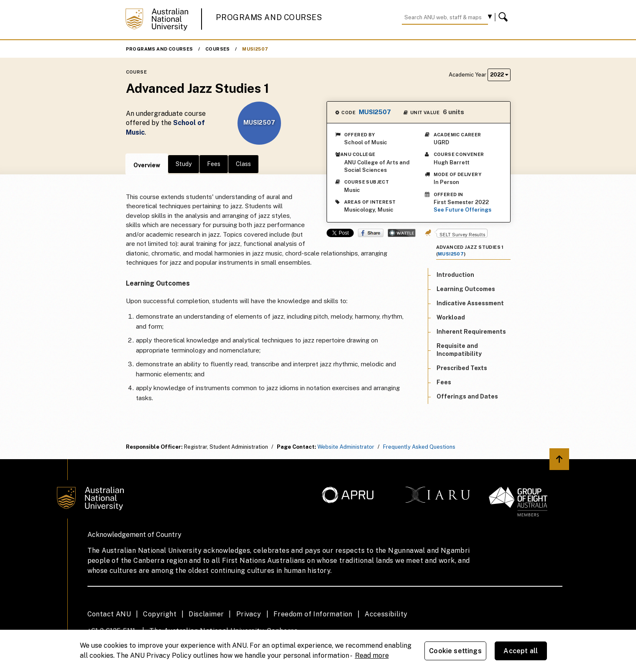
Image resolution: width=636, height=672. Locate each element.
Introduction (455, 275)
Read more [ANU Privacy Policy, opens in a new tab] (372, 655)
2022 (499, 75)
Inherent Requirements (471, 332)
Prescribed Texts (462, 368)
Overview (147, 165)
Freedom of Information (313, 614)
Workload (451, 317)
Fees (214, 164)
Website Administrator (346, 447)
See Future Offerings (462, 210)
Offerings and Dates (467, 396)
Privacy (249, 614)
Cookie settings (455, 651)
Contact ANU (109, 614)
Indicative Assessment (470, 303)
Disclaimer (206, 614)
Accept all (521, 651)
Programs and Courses (269, 17)
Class (243, 164)
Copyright (160, 614)
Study (184, 164)
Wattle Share (402, 233)
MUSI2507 (255, 49)
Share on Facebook (371, 233)
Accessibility (386, 614)
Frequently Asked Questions (419, 447)
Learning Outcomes (466, 289)
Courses (218, 49)
